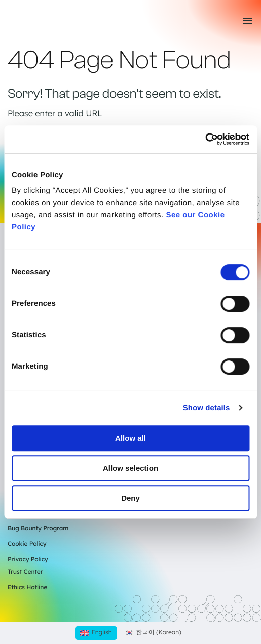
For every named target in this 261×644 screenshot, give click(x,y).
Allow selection (130, 468)
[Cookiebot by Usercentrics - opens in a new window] (205, 139)
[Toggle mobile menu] (247, 21)
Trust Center (25, 571)
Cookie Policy (27, 544)
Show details (207, 408)
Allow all (130, 438)
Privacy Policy (28, 559)
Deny (130, 498)
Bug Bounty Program (38, 528)
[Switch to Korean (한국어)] (153, 633)
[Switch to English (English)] (96, 633)
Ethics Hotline (27, 587)
